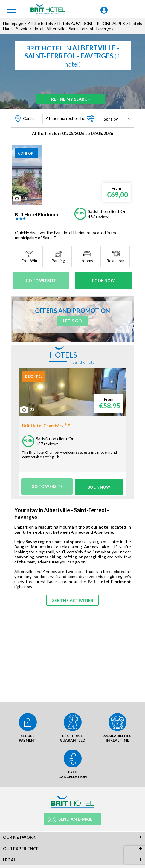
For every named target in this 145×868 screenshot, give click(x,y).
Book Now (103, 280)
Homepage (13, 23)
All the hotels (40, 23)
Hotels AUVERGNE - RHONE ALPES (91, 23)
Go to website (41, 280)
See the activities (72, 598)
